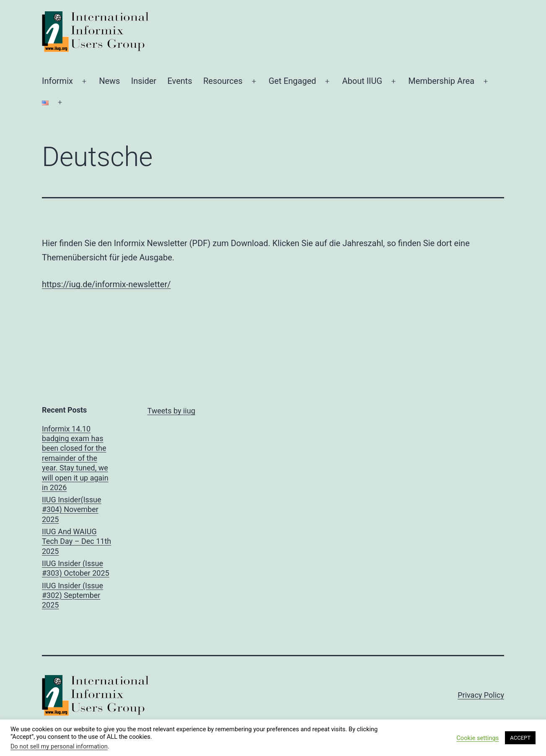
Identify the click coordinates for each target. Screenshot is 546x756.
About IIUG (362, 81)
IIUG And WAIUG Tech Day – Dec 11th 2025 (76, 541)
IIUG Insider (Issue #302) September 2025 (72, 595)
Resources (223, 81)
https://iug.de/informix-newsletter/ (106, 284)
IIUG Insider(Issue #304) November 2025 (72, 509)
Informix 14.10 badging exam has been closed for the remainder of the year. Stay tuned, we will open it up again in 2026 (75, 458)
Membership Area (441, 81)
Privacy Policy (481, 695)
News (109, 81)
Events (180, 81)
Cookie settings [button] (477, 738)
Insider (144, 81)
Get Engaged (292, 81)
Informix (57, 81)
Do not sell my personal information (59, 746)
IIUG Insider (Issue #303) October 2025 (76, 568)
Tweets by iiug (171, 411)
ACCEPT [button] (520, 738)
